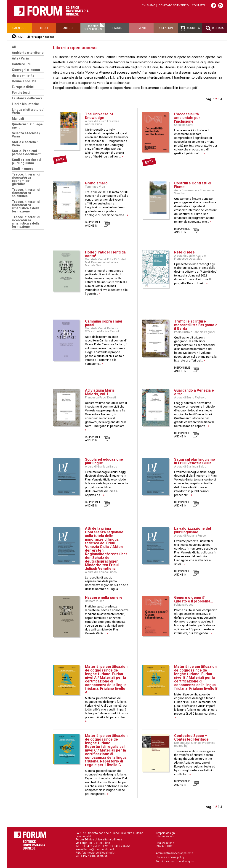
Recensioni (166, 28)
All (14, 47)
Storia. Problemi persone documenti (27, 152)
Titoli (44, 28)
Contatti (198, 5)
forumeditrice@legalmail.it (98, 853)
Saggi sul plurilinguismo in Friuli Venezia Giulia (195, 461)
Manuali (18, 119)
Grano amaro (96, 183)
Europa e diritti (23, 87)
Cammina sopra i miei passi (104, 323)
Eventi (141, 28)
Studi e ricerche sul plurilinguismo (27, 161)
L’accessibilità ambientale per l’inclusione (187, 118)
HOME (20, 37)
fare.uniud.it (83, 836)
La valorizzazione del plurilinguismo (193, 530)
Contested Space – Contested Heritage (191, 738)
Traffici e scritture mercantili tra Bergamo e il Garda (196, 325)
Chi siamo (149, 5)
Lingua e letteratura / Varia (28, 111)
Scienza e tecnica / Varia (26, 135)
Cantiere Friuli (23, 64)
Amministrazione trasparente (174, 853)
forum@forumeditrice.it (99, 849)
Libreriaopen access (93, 28)
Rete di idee (184, 252)
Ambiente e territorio (28, 53)
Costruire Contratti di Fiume (193, 185)
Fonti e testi (21, 93)
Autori (68, 28)
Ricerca (215, 28)
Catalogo (19, 28)
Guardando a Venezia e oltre (194, 392)
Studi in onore (23, 169)
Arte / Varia (20, 58)
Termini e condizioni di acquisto (176, 861)
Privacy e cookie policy (170, 857)
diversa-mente (23, 75)
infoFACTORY (164, 846)
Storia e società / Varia (25, 144)
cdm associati (165, 836)
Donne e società (24, 81)
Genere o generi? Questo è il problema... (194, 599)
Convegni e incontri (27, 70)
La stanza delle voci (27, 98)
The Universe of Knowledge (99, 116)
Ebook (117, 28)
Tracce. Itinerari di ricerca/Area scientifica (26, 193)
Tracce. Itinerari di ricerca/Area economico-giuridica (26, 179)
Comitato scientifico (174, 5)
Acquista (190, 28)
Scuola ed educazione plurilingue (104, 461)
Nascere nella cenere (104, 598)
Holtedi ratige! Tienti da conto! (105, 254)
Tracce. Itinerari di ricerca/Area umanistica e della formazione (26, 207)
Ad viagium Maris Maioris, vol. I (100, 392)
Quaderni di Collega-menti (28, 126)
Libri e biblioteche (25, 104)
